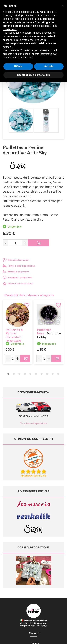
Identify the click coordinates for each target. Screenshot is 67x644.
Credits (55, 639)
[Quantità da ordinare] (15, 243)
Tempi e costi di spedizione (19, 266)
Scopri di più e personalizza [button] (33, 75)
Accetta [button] (49, 66)
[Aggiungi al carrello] (38, 243)
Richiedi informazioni (16, 260)
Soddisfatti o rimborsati (17, 278)
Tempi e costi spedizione (33, 423)
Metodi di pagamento (16, 272)
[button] (62, 6)
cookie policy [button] (10, 29)
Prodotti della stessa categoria (29, 295)
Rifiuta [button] (18, 66)
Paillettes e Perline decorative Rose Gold (14, 335)
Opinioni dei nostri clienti (18, 283)
